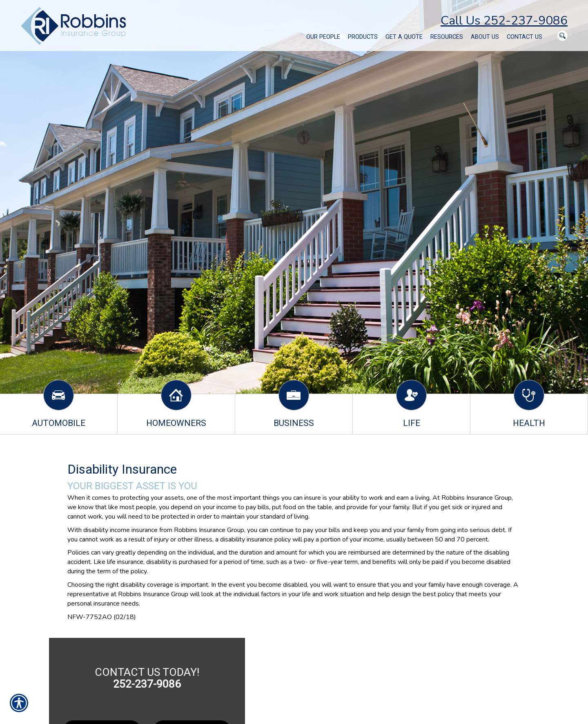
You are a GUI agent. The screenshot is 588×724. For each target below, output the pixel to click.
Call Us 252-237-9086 (504, 21)
